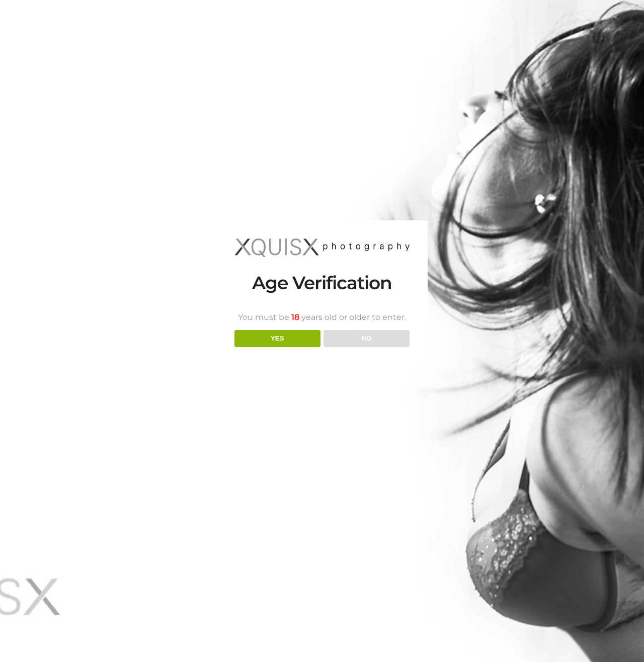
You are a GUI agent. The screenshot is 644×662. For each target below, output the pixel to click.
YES (277, 338)
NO (367, 338)
